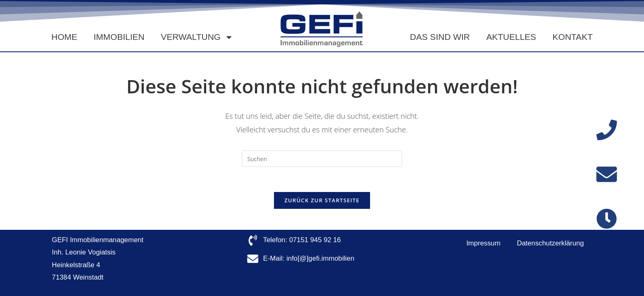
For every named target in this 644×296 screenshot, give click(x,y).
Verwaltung (197, 37)
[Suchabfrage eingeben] (322, 159)
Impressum (483, 243)
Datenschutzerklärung (550, 243)
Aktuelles (511, 37)
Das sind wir (440, 37)
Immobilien (119, 37)
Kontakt (573, 37)
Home (64, 37)
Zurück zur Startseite (322, 200)
